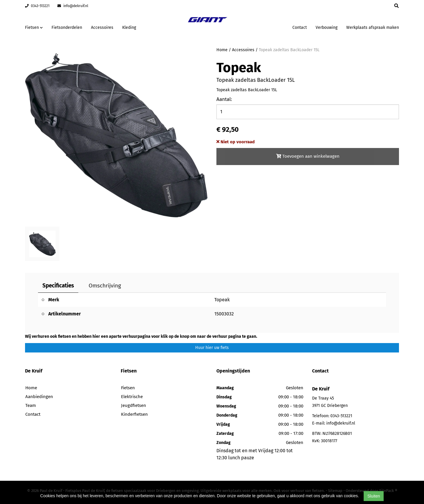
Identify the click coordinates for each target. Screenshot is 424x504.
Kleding (129, 28)
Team (31, 405)
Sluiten (374, 496)
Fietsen (128, 388)
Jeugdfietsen (134, 405)
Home (222, 50)
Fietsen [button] (34, 28)
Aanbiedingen (39, 397)
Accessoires (102, 28)
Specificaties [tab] (58, 286)
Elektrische (132, 397)
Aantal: (224, 99)
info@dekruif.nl (73, 6)
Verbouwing (327, 28)
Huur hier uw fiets (212, 348)
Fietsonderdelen (67, 28)
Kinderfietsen (134, 414)
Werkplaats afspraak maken (373, 28)
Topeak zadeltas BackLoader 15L (289, 50)
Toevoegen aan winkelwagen (308, 156)
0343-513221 (37, 6)
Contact (300, 28)
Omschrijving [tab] (105, 286)
